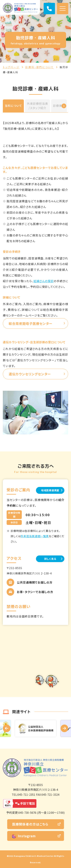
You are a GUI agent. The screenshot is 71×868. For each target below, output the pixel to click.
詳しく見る (50, 559)
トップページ (11, 67)
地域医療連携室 (50, 490)
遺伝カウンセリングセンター (30, 374)
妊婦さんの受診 (44, 281)
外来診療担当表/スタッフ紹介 (37, 106)
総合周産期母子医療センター (30, 323)
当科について (13, 106)
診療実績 (59, 106)
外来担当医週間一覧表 (35, 536)
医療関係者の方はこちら (30, 824)
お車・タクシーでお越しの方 (35, 592)
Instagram (24, 836)
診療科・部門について (40, 67)
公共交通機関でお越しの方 (35, 582)
